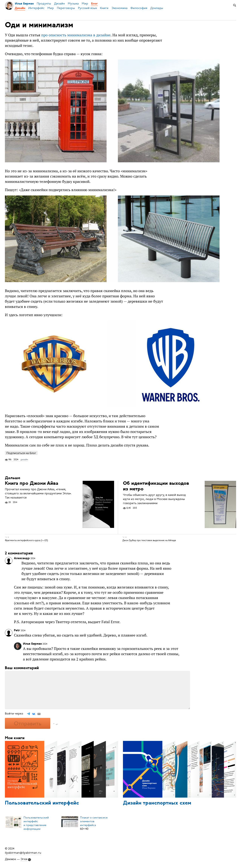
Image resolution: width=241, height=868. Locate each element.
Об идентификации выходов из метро (156, 486)
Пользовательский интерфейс (42, 803)
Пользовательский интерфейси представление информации (36, 823)
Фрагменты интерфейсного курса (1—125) (26, 540)
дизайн (24, 460)
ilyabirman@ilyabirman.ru (23, 853)
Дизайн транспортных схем (157, 803)
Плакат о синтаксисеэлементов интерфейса (94, 821)
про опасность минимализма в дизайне (76, 35)
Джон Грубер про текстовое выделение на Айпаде (149, 540)
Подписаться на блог (21, 453)
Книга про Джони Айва (32, 484)
